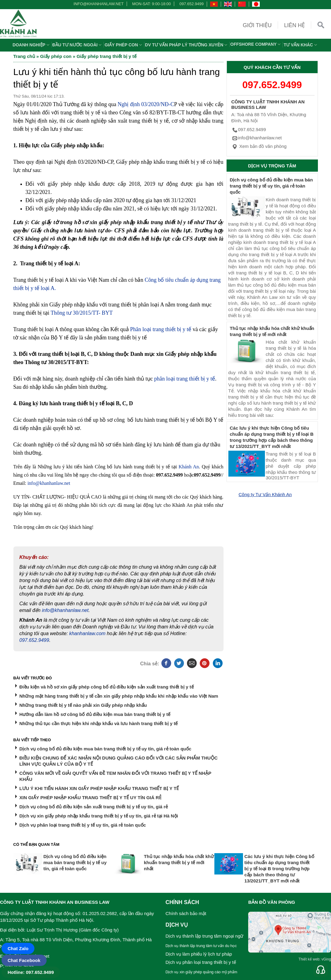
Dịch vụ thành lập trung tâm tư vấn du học (201, 946)
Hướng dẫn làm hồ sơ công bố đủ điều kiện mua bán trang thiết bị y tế (95, 714)
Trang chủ (24, 56)
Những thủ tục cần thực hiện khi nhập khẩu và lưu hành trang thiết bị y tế (99, 723)
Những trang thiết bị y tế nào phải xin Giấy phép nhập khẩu (83, 705)
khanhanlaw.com (87, 633)
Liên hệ (294, 25)
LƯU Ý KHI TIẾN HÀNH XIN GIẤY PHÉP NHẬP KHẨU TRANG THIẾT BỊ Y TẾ (99, 788)
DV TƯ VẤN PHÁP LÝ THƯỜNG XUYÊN (187, 45)
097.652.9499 (192, 4)
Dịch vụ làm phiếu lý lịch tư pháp (199, 954)
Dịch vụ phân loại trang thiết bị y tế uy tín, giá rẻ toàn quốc (83, 825)
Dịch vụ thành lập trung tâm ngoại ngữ (205, 936)
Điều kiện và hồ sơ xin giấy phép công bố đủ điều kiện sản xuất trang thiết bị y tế (107, 687)
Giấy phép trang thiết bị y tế (106, 56)
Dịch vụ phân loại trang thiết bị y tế (201, 962)
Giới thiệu (257, 25)
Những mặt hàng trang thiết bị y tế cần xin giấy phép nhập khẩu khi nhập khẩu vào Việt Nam (119, 696)
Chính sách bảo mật (186, 913)
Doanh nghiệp (32, 45)
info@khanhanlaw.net (97, 4)
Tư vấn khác (301, 45)
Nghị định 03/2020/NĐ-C (146, 104)
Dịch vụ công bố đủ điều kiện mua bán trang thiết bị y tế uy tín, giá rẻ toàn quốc (106, 749)
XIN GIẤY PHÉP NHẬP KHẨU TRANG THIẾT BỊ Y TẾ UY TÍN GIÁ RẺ (91, 798)
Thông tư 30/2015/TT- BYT (82, 313)
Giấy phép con (124, 45)
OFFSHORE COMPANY (256, 44)
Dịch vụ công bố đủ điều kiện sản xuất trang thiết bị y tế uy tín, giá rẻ (94, 807)
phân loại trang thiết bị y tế (185, 379)
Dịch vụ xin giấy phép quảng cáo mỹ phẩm (202, 972)
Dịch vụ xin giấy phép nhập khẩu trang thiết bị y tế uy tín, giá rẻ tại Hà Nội (99, 816)
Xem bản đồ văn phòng (259, 146)
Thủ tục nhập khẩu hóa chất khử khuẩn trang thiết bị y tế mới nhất (179, 862)
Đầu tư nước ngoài (78, 45)
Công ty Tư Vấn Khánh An (265, 494)
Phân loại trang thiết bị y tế (161, 329)
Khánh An (189, 467)
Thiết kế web (309, 959)
